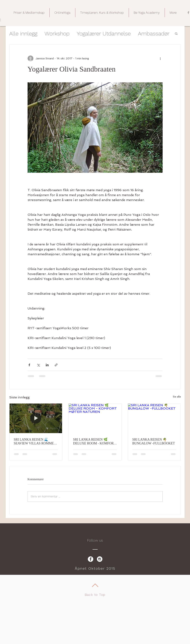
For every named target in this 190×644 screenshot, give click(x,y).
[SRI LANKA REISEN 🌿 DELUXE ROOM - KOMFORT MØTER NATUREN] (95, 418)
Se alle (177, 397)
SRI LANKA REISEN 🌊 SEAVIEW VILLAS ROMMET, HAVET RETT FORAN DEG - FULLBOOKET (35, 442)
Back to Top (95, 595)
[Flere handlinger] (160, 58)
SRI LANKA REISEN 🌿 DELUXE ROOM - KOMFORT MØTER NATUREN (94, 442)
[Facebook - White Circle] (91, 559)
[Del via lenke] (56, 365)
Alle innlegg (23, 34)
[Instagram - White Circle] (100, 559)
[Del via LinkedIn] (47, 365)
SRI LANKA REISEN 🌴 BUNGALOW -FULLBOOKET (154, 441)
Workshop (57, 34)
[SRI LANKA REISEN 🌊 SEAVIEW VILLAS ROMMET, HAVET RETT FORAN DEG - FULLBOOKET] (36, 418)
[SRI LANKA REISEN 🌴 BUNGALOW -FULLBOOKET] (154, 418)
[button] (29, 13)
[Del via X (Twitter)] (38, 365)
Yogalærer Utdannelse (104, 34)
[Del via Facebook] (29, 365)
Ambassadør (154, 34)
